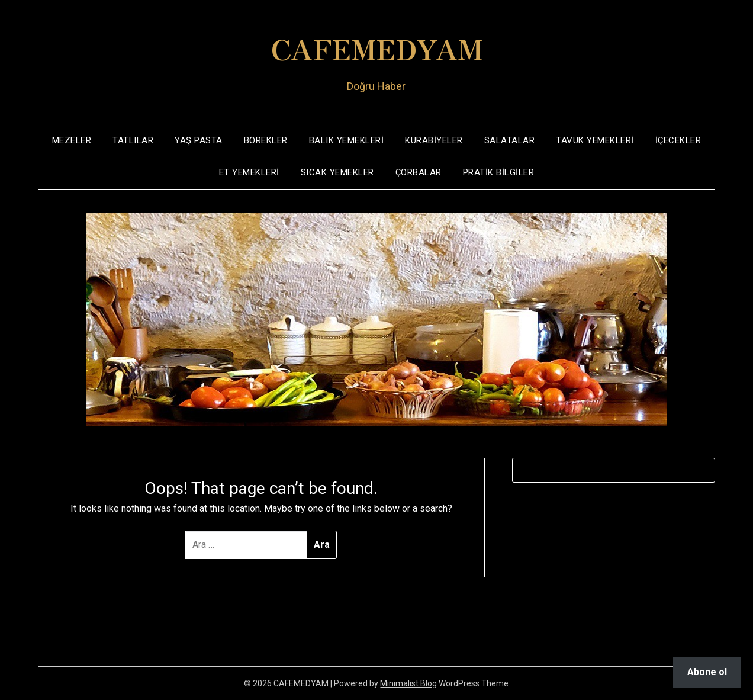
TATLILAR (133, 140)
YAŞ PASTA (199, 140)
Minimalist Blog (408, 683)
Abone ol (707, 672)
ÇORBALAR (419, 172)
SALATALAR (510, 140)
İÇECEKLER (678, 140)
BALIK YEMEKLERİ (347, 140)
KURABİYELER (434, 140)
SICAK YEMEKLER (337, 172)
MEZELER (72, 140)
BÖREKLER (266, 140)
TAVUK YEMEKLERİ (595, 140)
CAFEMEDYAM (376, 48)
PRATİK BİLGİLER (499, 172)
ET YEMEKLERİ (249, 172)
